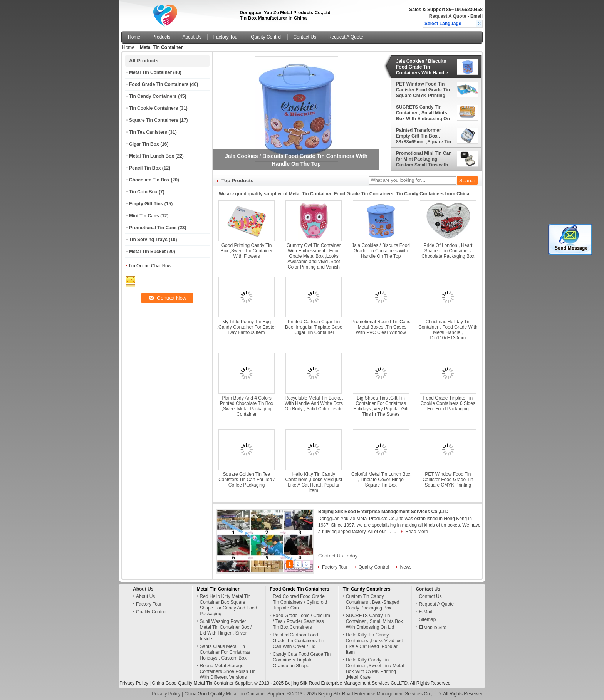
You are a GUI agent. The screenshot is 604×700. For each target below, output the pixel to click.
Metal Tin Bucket (147, 252)
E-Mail (425, 612)
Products (161, 37)
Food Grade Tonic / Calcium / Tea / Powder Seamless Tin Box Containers (301, 621)
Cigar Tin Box (144, 144)
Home (134, 37)
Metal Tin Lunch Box (152, 156)
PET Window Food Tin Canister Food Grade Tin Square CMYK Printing (423, 90)
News (406, 567)
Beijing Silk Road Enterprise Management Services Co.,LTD (383, 512)
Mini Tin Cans (144, 216)
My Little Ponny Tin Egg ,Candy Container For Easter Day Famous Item (247, 327)
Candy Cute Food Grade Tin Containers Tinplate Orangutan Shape (302, 660)
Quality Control (266, 37)
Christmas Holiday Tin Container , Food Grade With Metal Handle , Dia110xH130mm (448, 330)
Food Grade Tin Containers (159, 84)
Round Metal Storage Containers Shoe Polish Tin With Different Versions (228, 671)
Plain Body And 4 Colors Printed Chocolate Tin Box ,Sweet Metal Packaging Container (247, 406)
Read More (417, 532)
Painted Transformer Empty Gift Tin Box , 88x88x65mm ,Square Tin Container (424, 136)
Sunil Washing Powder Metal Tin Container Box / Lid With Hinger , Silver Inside (226, 630)
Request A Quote (448, 16)
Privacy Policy (134, 683)
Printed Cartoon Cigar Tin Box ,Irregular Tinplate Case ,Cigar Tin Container (314, 327)
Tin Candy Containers (153, 96)
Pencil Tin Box (145, 168)
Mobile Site (432, 628)
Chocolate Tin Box (149, 180)
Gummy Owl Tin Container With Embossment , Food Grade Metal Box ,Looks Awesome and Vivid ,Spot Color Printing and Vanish (314, 256)
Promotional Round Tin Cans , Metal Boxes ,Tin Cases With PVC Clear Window (381, 327)
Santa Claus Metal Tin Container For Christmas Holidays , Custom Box (225, 652)
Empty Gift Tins (146, 204)
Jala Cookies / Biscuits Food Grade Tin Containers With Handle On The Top (422, 67)
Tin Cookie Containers (154, 108)
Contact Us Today (338, 556)
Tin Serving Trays (148, 240)
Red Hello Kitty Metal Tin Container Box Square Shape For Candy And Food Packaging (229, 605)
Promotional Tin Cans (153, 228)
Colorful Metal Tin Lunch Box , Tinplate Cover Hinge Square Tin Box (381, 480)
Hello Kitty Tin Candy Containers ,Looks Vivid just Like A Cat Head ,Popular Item (314, 482)
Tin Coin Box (143, 192)
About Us (192, 37)
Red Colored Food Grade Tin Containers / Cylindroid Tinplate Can (300, 602)
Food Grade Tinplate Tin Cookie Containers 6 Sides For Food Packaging (448, 403)
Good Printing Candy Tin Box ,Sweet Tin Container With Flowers (246, 251)
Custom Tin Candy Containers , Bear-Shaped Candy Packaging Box (373, 602)
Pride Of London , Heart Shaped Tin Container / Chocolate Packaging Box (448, 251)
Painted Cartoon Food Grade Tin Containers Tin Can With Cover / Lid (298, 641)
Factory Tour (226, 37)
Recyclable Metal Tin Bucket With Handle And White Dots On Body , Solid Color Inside (314, 403)
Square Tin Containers (154, 120)
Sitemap (427, 619)
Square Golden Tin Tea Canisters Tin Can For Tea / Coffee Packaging (247, 480)
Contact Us (305, 37)
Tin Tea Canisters (148, 132)
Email (476, 16)
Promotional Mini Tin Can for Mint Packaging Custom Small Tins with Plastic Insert (424, 159)
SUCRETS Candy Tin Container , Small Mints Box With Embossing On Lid (423, 113)
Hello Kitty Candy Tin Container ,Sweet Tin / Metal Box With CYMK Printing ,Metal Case (375, 669)
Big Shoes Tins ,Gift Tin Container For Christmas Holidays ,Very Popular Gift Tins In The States (381, 406)
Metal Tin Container (150, 72)
